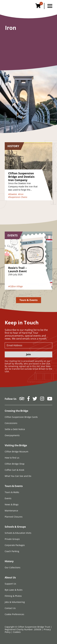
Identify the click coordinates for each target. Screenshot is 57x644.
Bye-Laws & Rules (14, 590)
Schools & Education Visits (18, 533)
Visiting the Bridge (16, 445)
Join (28, 354)
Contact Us (10, 608)
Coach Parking (12, 551)
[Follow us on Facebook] (28, 400)
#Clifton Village (16, 286)
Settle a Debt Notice (15, 429)
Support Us (10, 584)
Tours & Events (28, 300)
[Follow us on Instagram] (42, 400)
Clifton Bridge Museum (16, 452)
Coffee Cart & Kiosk (14, 470)
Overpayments (12, 435)
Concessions (11, 423)
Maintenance (11, 511)
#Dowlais (13, 194)
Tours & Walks (12, 492)
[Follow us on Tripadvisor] (22, 400)
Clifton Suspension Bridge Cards (21, 417)
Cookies (17, 632)
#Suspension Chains (18, 197)
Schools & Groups (15, 527)
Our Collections (13, 567)
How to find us (12, 458)
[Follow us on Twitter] (35, 400)
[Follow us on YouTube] (50, 400)
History (9, 561)
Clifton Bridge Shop (15, 464)
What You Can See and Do (18, 476)
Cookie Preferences (14, 614)
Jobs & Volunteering (15, 602)
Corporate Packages (15, 545)
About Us (10, 577)
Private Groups (12, 539)
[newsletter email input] (28, 345)
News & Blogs (12, 504)
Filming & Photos (13, 596)
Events (8, 498)
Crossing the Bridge (16, 411)
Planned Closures (14, 517)
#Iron (21, 194)
